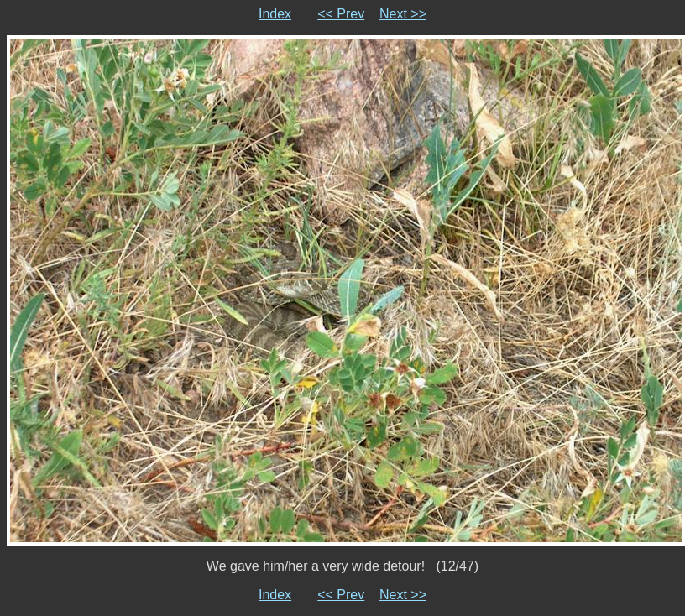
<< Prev (341, 14)
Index (275, 14)
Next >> (403, 14)
